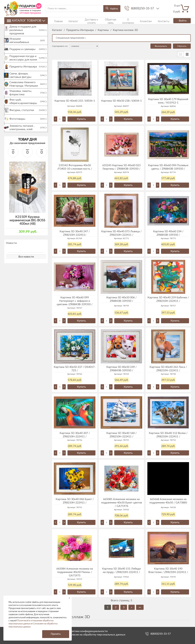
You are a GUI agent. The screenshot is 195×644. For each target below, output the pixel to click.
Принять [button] (56, 634)
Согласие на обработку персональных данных (96, 635)
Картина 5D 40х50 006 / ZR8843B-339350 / (121, 299)
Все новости (26, 260)
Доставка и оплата (82, 21)
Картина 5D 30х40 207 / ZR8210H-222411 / (75, 435)
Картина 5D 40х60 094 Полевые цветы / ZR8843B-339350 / (168, 167)
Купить (81, 119)
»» (140, 607)
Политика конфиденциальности (87, 631)
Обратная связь (102, 21)
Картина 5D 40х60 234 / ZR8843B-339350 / (168, 233)
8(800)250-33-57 (143, 9)
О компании (118, 21)
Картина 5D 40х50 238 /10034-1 (121, 101)
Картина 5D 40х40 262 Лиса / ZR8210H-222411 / (168, 369)
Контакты (144, 21)
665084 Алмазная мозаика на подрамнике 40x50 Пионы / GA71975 (75, 572)
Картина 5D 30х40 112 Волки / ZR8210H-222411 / (168, 435)
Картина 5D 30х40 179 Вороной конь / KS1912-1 (168, 101)
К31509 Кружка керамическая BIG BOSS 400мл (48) (27, 224)
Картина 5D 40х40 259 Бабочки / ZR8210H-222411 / (168, 299)
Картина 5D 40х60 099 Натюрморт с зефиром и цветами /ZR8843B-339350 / (75, 301)
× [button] (69, 598)
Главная (56, 21)
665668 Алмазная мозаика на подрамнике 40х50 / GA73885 (168, 501)
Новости (11, 246)
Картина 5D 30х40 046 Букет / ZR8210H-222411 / (75, 501)
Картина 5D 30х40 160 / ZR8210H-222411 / (121, 435)
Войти (181, 21)
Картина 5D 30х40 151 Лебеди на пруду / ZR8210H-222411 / (121, 570)
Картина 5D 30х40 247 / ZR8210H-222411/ (75, 233)
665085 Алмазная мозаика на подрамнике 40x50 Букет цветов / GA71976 (121, 503)
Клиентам (131, 21)
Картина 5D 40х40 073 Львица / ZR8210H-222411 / (121, 233)
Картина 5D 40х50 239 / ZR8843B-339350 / (121, 369)
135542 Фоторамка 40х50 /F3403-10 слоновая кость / (75, 167)
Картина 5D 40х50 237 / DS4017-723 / (75, 369)
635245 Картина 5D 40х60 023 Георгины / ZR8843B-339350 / (121, 167)
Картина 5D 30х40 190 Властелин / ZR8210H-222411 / (168, 570)
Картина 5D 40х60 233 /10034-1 (75, 101)
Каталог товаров (26, 21)
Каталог (66, 21)
